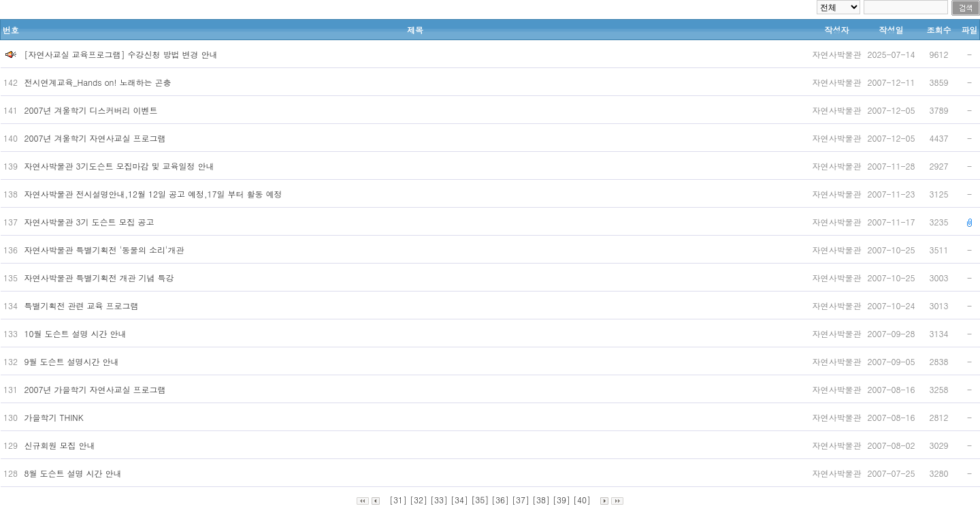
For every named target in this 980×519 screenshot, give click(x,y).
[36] (500, 500)
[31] (398, 500)
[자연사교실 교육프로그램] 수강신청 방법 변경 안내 (121, 54)
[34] (459, 500)
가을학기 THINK (55, 417)
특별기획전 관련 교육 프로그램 (83, 305)
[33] (439, 500)
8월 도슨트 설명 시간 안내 (75, 473)
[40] (582, 500)
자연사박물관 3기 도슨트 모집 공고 (91, 222)
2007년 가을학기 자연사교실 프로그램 (97, 389)
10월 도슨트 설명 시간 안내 (77, 333)
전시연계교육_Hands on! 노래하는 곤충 (99, 82)
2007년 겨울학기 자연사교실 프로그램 (97, 138)
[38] (541, 500)
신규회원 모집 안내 (61, 445)
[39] (561, 500)
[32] (419, 500)
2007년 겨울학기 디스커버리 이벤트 (93, 110)
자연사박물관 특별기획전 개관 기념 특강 (101, 278)
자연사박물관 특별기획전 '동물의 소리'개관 (106, 250)
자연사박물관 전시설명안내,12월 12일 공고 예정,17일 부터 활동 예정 (155, 194)
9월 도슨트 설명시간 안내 (73, 361)
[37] (521, 500)
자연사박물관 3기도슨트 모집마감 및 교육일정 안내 (121, 166)
